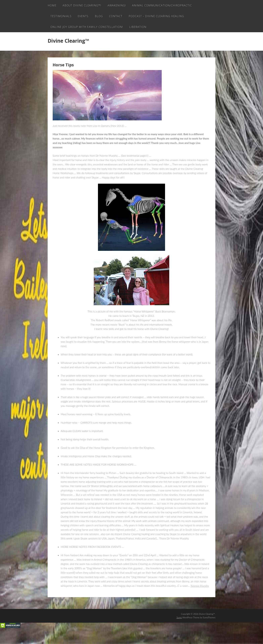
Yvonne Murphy (200, 600)
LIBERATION (60, 41)
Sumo (179, 632)
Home (52, 6)
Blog (170, 18)
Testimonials (129, 18)
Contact (188, 18)
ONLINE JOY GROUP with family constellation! (150, 29)
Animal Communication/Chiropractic (81, 18)
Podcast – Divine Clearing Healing (79, 29)
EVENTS (153, 18)
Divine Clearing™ (68, 55)
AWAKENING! (119, 6)
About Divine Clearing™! (83, 6)
